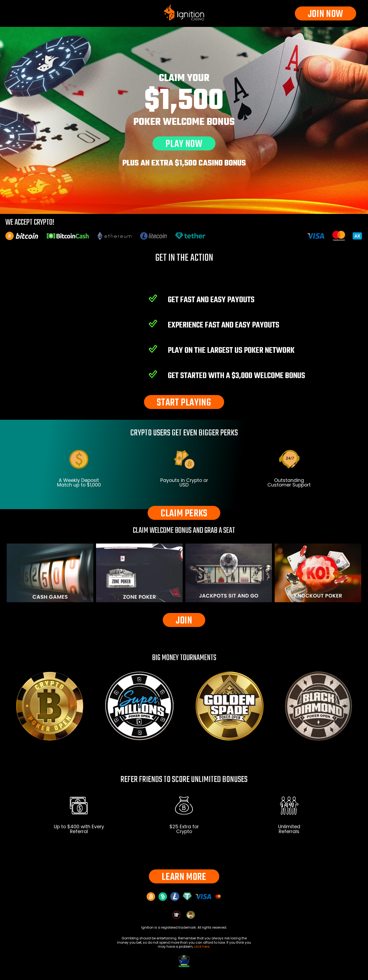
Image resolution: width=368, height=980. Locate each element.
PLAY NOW (184, 144)
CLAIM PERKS (184, 513)
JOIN (184, 620)
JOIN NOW (325, 14)
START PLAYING (184, 402)
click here (202, 946)
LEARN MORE (184, 877)
